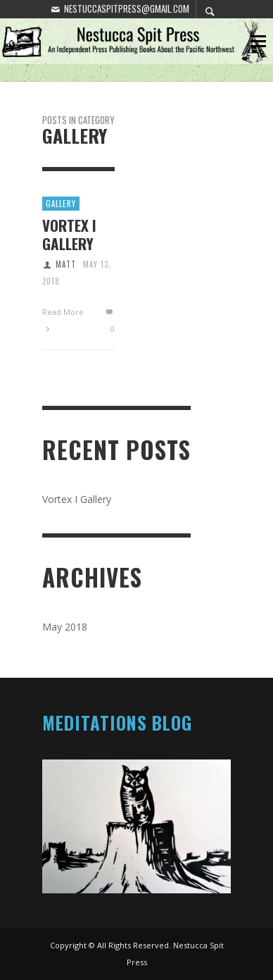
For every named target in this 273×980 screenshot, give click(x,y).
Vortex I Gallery (69, 234)
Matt (66, 264)
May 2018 (65, 627)
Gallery (61, 204)
